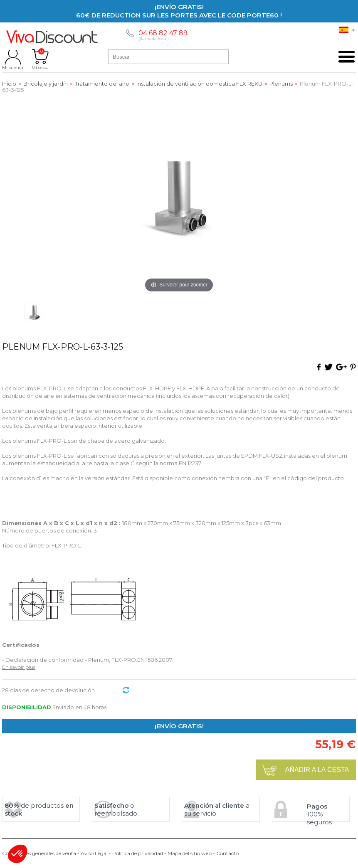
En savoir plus (19, 667)
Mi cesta (40, 57)
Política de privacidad (138, 853)
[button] (17, 854)
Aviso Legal (94, 853)
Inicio (9, 84)
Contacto (227, 853)
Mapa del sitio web (190, 853)
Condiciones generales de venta (39, 853)
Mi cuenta (13, 57)
